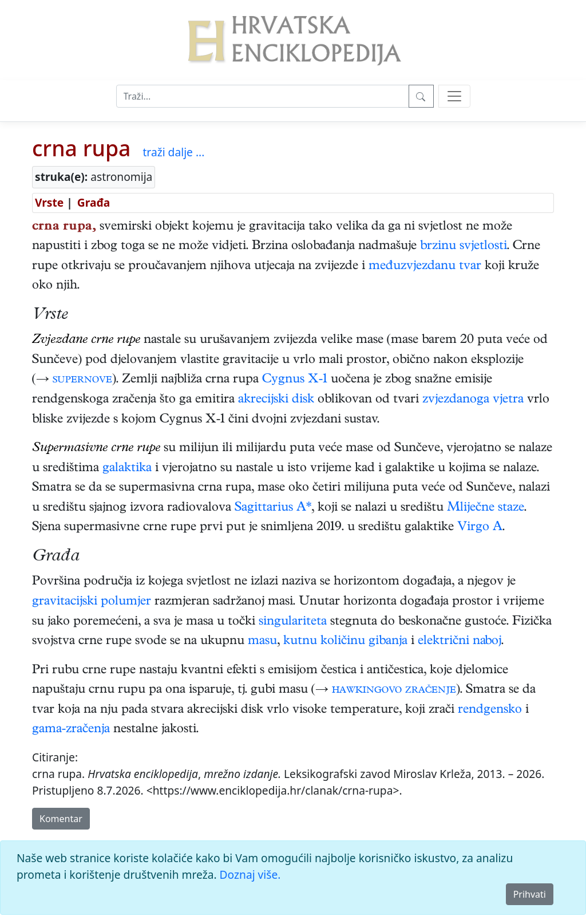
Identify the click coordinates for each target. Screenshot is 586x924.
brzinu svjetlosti (464, 247)
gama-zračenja (71, 730)
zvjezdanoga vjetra (473, 400)
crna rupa (81, 148)
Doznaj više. (250, 874)
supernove (82, 380)
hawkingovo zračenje (394, 690)
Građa (94, 202)
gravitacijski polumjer (92, 602)
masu (262, 642)
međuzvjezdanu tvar (425, 267)
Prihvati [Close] (530, 894)
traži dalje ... (173, 152)
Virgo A (480, 528)
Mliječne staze (486, 508)
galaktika (127, 469)
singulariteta (293, 622)
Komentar (61, 819)
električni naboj (460, 642)
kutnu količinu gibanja (345, 642)
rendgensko (490, 710)
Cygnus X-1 (295, 380)
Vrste (49, 202)
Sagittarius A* (273, 508)
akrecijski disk (276, 400)
